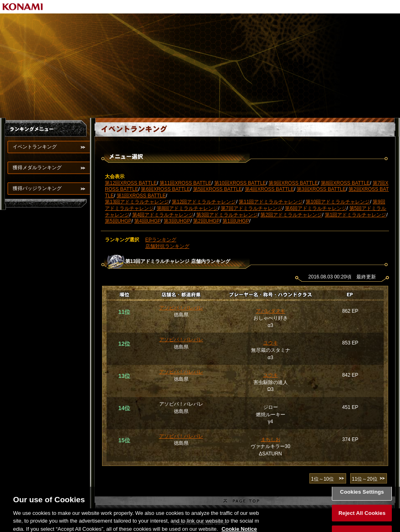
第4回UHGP (148, 221)
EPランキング (161, 240)
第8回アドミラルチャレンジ (188, 208)
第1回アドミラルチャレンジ (356, 215)
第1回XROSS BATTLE (141, 196)
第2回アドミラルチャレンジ (291, 215)
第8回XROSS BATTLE (345, 183)
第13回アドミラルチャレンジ (137, 202)
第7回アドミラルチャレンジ (252, 208)
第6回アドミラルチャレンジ (316, 208)
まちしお (271, 439)
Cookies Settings (362, 497)
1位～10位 (322, 479)
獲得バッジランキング (37, 188)
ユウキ (271, 343)
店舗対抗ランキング (167, 246)
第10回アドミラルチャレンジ (338, 202)
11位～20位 (365, 479)
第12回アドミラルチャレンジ (204, 202)
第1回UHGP (236, 221)
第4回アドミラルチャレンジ (163, 215)
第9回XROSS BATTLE (293, 183)
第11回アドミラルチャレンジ (271, 202)
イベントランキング (35, 147)
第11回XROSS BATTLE (186, 183)
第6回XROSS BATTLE (165, 189)
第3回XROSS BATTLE (321, 189)
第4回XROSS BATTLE (269, 189)
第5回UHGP (118, 221)
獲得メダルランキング (37, 168)
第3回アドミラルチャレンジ (227, 215)
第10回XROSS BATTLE (240, 183)
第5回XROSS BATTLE (218, 189)
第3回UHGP (177, 221)
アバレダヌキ (271, 311)
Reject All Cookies (362, 518)
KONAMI (23, 7)
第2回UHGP (206, 221)
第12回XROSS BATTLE (131, 183)
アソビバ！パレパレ (181, 308)
